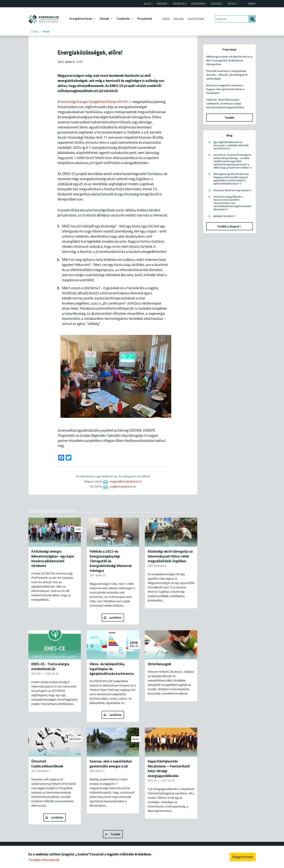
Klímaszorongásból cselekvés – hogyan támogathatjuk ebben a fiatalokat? (226, 89)
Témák (104, 19)
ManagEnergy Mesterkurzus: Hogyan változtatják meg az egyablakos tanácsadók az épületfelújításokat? (231, 179)
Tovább (115, 834)
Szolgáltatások (81, 19)
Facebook (180, 4)
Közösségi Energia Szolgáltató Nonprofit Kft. (96, 102)
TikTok (233, 4)
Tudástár (123, 19)
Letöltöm (115, 618)
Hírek (166, 19)
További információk (44, 860)
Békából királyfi (225, 216)
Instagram (199, 4)
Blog (149, 4)
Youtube (217, 4)
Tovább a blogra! (229, 226)
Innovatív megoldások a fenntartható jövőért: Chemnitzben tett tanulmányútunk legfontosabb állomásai (232, 203)
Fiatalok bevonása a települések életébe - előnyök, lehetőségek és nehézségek (227, 75)
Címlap (35, 31)
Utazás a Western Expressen (233, 190)
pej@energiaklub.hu (123, 486)
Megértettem (243, 857)
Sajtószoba (196, 19)
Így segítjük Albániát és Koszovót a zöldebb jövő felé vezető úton (231, 145)
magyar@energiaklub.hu (126, 481)
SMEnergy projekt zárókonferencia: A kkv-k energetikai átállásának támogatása (229, 60)
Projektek (145, 19)
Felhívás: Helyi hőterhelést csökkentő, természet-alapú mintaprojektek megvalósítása (225, 103)
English (252, 3)
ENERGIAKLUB (44, 19)
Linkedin (163, 4)
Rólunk (179, 19)
